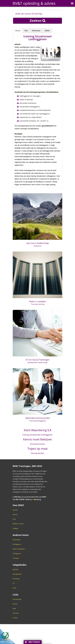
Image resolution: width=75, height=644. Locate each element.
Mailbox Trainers (18, 524)
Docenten (16, 613)
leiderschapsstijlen (19, 549)
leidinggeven (17, 544)
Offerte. (47, 31)
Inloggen (15, 528)
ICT (14, 583)
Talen (14, 588)
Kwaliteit (15, 570)
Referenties (36, 31)
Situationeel (17, 540)
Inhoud (18, 31)
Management (17, 574)
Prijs (26, 31)
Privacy (15, 604)
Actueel (15, 510)
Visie (14, 519)
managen (16, 558)
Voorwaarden (17, 599)
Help (14, 609)
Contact (15, 618)
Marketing (16, 579)
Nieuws (15, 515)
